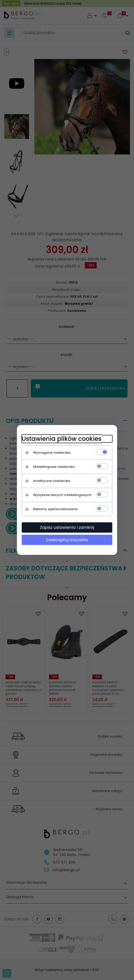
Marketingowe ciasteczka (54, 467)
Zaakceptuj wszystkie (67, 540)
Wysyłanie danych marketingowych (62, 495)
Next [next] (17, 211)
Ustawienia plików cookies (62, 439)
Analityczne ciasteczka (52, 481)
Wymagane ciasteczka (52, 453)
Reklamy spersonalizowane (55, 509)
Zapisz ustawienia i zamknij (67, 527)
